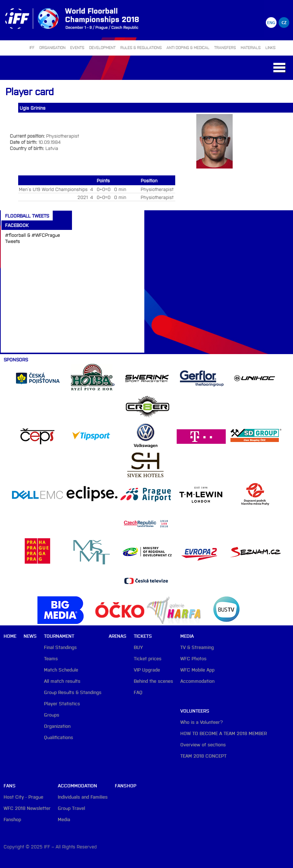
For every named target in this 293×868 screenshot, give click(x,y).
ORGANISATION (52, 47)
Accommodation (197, 681)
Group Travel (71, 808)
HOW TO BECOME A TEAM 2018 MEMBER (224, 733)
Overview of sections (203, 744)
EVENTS (77, 47)
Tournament (59, 636)
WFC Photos (193, 658)
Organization (57, 726)
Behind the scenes (153, 681)
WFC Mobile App (197, 670)
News (30, 636)
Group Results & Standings (73, 692)
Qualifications (59, 737)
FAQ (138, 692)
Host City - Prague (23, 797)
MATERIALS (251, 47)
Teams (51, 658)
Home (10, 636)
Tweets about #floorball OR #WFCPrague (33, 253)
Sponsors (16, 359)
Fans (10, 785)
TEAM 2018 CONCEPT (203, 756)
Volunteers (195, 711)
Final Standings (60, 647)
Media (187, 636)
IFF (32, 47)
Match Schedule (61, 670)
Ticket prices (148, 658)
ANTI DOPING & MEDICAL (188, 47)
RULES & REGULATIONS (141, 47)
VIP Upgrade (147, 670)
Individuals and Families (83, 797)
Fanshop (12, 819)
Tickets (143, 636)
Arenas (118, 636)
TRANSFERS (225, 47)
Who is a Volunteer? (202, 722)
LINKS (270, 47)
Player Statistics (62, 703)
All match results (62, 681)
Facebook (17, 225)
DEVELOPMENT (102, 47)
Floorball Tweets (27, 216)
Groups (52, 715)
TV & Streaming (197, 647)
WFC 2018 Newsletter (27, 808)
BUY (138, 647)
